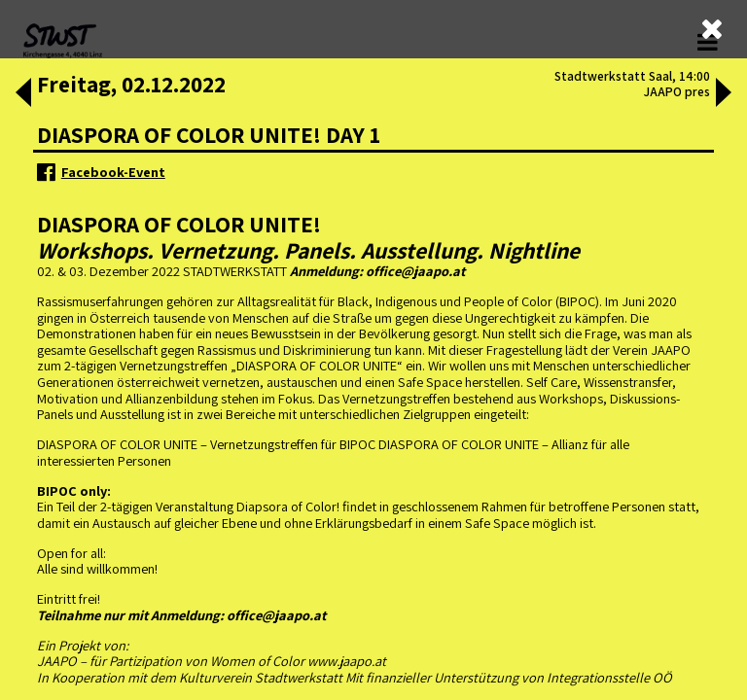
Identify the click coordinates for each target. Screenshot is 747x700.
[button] (21, 94)
